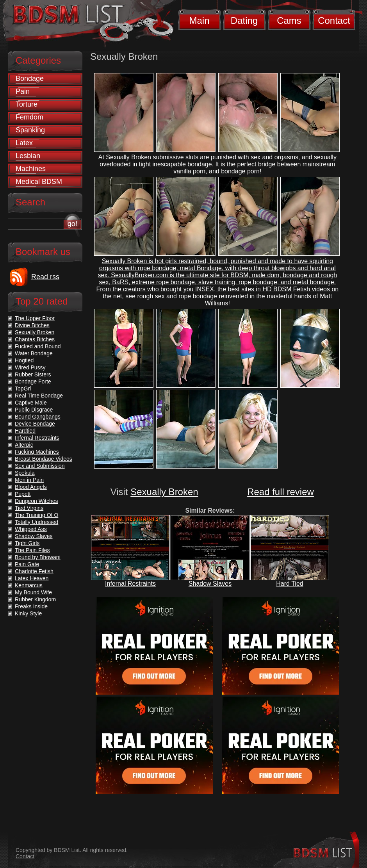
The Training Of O (37, 515)
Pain (23, 91)
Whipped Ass (31, 529)
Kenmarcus (29, 585)
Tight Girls (27, 543)
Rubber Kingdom (35, 599)
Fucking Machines (37, 452)
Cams (289, 20)
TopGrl (23, 389)
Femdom (29, 117)
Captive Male (31, 403)
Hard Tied (290, 584)
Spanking (30, 130)
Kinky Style (28, 613)
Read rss (45, 277)
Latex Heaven (32, 578)
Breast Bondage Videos (44, 459)
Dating (244, 20)
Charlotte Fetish (34, 571)
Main (199, 20)
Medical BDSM (39, 182)
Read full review (281, 492)
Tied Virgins (29, 508)
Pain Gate (27, 564)
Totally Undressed (37, 522)
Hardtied (25, 431)
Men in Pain (29, 480)
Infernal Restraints (130, 584)
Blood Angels (31, 487)
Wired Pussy (30, 367)
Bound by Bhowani (38, 557)
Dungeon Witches (37, 501)
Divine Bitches (32, 325)
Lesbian (28, 156)
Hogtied (24, 360)
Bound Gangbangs (38, 417)
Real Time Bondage (39, 396)
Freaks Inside (31, 606)
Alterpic (24, 445)
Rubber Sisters (33, 374)
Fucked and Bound (38, 346)
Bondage (30, 78)
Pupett (23, 494)
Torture (27, 104)
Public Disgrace (34, 410)
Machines (31, 169)
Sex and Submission (40, 466)
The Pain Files (32, 550)
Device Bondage (35, 424)
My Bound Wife (33, 592)
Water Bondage (34, 353)
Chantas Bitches (35, 339)
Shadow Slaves (210, 584)
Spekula (25, 473)
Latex (24, 143)
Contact (334, 20)
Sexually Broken (164, 492)
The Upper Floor (35, 318)
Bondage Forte (33, 381)
